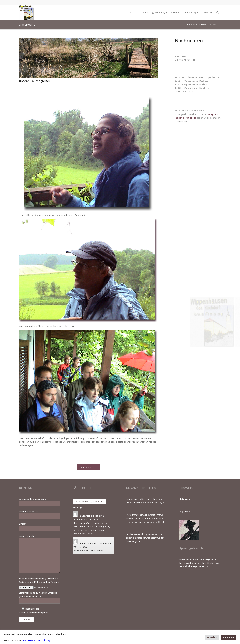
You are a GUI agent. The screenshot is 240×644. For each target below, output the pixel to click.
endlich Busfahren (184, 91)
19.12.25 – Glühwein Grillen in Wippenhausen (198, 77)
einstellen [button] (212, 637)
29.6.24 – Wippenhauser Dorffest (191, 81)
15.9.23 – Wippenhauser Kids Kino (192, 88)
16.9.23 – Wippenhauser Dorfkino (192, 84)
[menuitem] (133, 12)
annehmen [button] (228, 637)
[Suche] (218, 12)
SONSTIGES (181, 56)
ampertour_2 (27, 25)
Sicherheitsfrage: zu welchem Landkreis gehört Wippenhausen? (40, 598)
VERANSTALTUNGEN (185, 60)
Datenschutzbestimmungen (32, 612)
